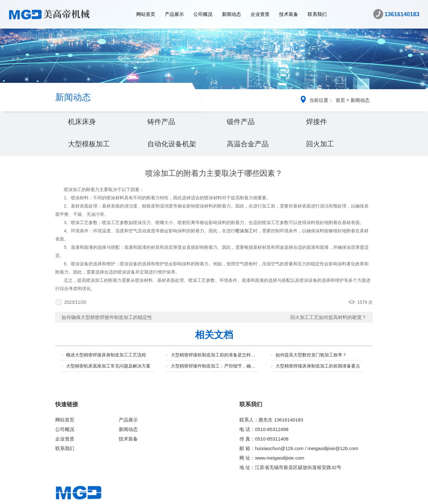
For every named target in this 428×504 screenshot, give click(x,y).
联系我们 (317, 14)
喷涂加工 (244, 231)
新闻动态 (231, 14)
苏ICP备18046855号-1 (285, 497)
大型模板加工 (89, 144)
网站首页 (146, 14)
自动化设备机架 (172, 144)
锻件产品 (241, 122)
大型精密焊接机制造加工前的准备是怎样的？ (215, 355)
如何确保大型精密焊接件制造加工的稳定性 (107, 317)
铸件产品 (161, 122)
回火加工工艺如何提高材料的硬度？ (328, 317)
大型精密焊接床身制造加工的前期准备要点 (318, 366)
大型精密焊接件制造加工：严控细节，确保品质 (217, 366)
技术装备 (289, 14)
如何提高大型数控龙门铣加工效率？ (311, 355)
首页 (340, 100)
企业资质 (260, 14)
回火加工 (320, 144)
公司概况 (203, 14)
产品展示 (174, 14)
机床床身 (82, 122)
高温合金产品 (248, 144)
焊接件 (317, 122)
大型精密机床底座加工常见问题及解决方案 (108, 366)
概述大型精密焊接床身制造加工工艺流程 (106, 355)
